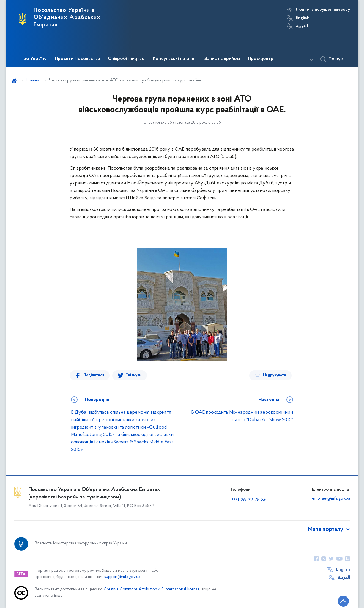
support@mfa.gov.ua (122, 577)
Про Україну (34, 59)
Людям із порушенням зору (323, 10)
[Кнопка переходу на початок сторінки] (343, 601)
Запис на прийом (222, 59)
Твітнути (134, 375)
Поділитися (94, 375)
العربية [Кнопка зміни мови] (302, 26)
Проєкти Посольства (77, 59)
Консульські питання (175, 59)
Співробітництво (126, 59)
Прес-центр (261, 59)
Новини (33, 80)
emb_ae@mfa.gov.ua (331, 498)
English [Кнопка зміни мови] (303, 18)
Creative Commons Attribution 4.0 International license (152, 589)
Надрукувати (275, 375)
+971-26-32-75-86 (248, 500)
